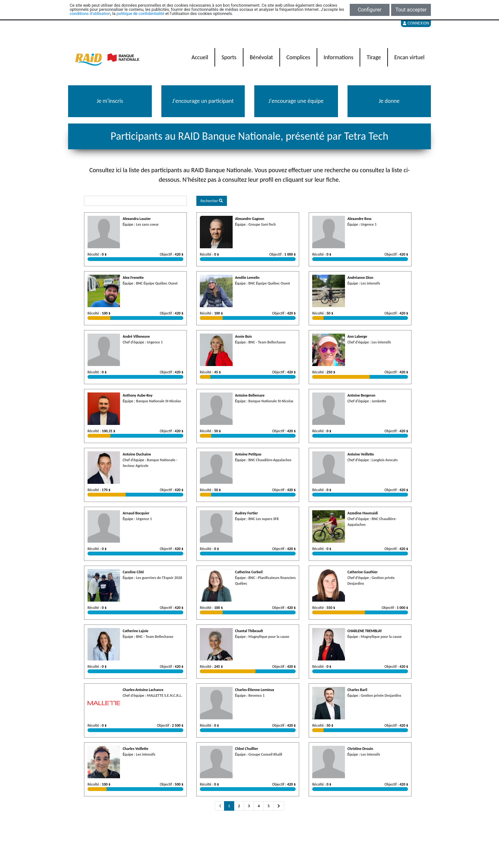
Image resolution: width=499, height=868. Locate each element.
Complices (298, 57)
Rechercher (212, 201)
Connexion (416, 23)
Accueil (200, 57)
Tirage (374, 57)
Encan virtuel (409, 57)
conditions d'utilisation (90, 14)
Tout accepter (411, 10)
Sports (229, 57)
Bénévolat (261, 57)
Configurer (369, 10)
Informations (339, 57)
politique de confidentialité (140, 14)
